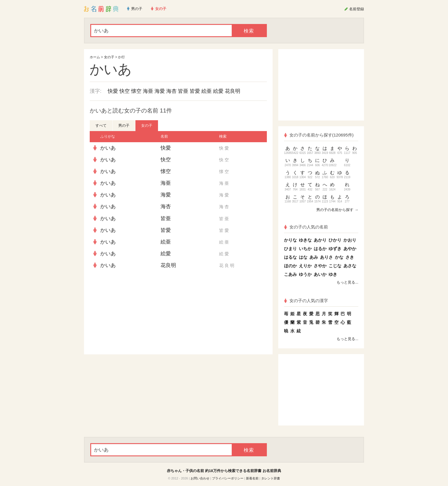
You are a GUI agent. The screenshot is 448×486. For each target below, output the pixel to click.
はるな (290, 257)
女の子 (109, 57)
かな (339, 257)
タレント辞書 (271, 478)
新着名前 (252, 478)
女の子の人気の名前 (306, 227)
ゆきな (305, 240)
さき (350, 257)
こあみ (290, 274)
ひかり (335, 240)
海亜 (148, 91)
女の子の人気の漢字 (306, 301)
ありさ (326, 257)
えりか (305, 266)
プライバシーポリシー (228, 478)
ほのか (290, 266)
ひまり (290, 249)
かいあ (108, 148)
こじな (335, 266)
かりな (290, 240)
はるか (320, 249)
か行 (121, 57)
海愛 (160, 91)
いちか (305, 249)
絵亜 (207, 91)
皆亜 (183, 91)
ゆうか (305, 274)
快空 (125, 91)
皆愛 (195, 91)
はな (303, 257)
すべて (101, 125)
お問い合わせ (200, 478)
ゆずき (335, 249)
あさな (350, 266)
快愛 (113, 91)
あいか (320, 274)
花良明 (233, 91)
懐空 (136, 91)
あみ (314, 257)
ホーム (95, 57)
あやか (350, 249)
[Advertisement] (133, 313)
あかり (320, 240)
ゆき (333, 274)
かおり (350, 240)
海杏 (171, 91)
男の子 (124, 125)
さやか (320, 266)
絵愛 (218, 91)
